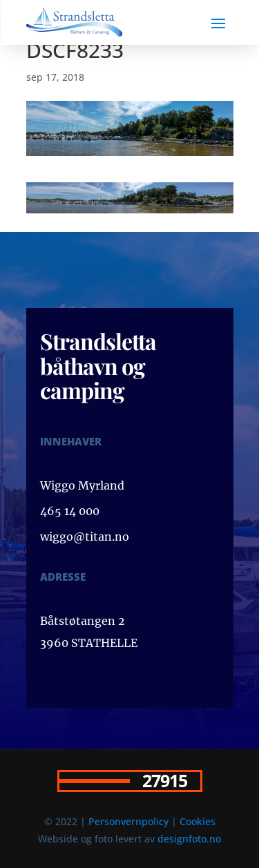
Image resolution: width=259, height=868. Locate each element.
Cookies (198, 821)
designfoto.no (189, 839)
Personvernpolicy (128, 821)
